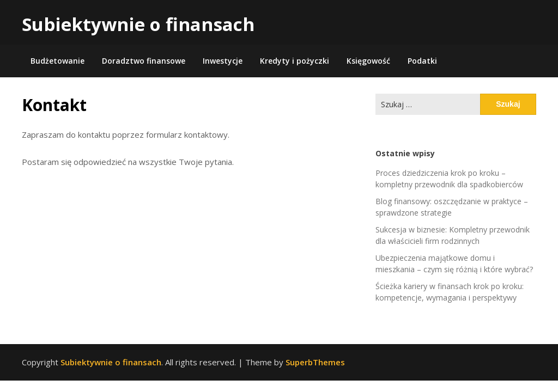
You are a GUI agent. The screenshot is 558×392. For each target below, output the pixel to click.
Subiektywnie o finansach (138, 24)
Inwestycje (223, 61)
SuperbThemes (315, 362)
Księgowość (368, 61)
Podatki (422, 61)
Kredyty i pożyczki (295, 61)
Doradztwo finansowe (144, 61)
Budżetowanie (57, 61)
